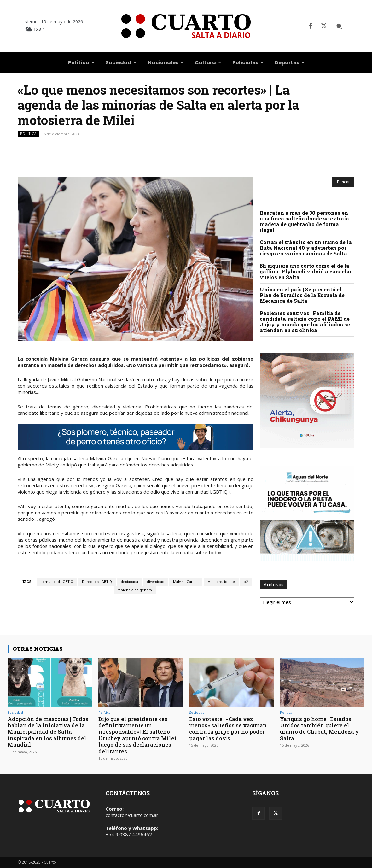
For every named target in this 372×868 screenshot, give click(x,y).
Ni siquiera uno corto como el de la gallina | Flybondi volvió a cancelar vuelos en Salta (306, 271)
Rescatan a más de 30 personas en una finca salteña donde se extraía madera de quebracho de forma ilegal (304, 221)
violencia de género (135, 590)
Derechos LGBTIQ (97, 582)
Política (28, 134)
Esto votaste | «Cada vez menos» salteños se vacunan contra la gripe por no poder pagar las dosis (228, 729)
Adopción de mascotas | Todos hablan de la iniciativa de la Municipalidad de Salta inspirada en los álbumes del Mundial (48, 732)
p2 (246, 582)
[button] (339, 26)
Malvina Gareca (186, 582)
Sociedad (15, 712)
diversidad (156, 582)
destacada (129, 582)
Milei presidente (221, 582)
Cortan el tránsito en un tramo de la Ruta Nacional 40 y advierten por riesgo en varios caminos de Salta (306, 248)
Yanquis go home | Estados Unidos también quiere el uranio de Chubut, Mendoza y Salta (320, 729)
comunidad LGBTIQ (57, 582)
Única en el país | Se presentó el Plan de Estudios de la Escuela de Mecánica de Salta (302, 295)
